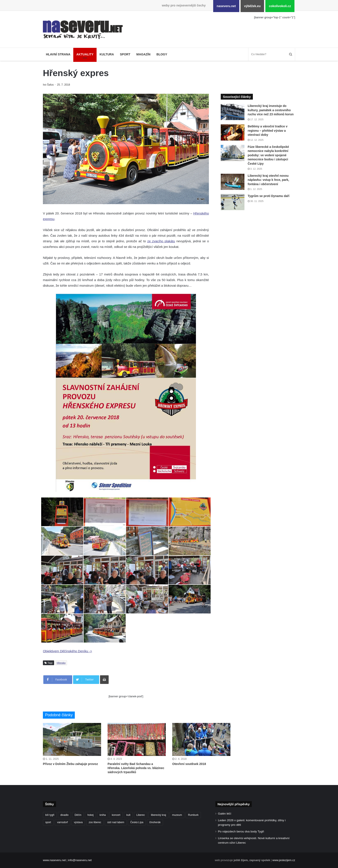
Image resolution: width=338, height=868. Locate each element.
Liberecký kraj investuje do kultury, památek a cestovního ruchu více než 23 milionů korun (271, 110)
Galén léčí (225, 814)
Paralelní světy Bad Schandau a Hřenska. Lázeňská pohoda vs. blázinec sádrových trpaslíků (136, 768)
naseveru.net (226, 6)
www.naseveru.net (54, 860)
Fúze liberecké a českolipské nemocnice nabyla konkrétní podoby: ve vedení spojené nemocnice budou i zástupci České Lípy (268, 155)
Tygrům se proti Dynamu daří (268, 196)
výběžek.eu (252, 6)
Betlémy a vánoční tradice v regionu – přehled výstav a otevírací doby (268, 131)
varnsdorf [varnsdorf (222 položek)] (63, 822)
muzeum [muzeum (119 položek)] (177, 815)
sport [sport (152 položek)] (48, 822)
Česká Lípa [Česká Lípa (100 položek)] (137, 822)
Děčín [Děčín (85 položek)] (78, 815)
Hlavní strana (58, 54)
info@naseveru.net (80, 860)
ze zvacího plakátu (161, 241)
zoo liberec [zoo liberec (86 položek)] (95, 822)
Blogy (162, 54)
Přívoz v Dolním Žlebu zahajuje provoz (70, 764)
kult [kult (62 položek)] (128, 815)
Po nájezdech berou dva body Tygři (241, 831)
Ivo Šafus (49, 85)
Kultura (107, 54)
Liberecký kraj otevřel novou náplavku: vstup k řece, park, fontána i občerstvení (268, 180)
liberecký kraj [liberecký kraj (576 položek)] (158, 815)
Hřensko (61, 663)
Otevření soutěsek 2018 (189, 764)
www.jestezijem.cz (284, 860)
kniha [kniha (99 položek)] (103, 815)
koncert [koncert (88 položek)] (116, 815)
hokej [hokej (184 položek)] (90, 815)
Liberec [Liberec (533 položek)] (141, 815)
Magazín (143, 54)
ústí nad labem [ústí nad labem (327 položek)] (116, 822)
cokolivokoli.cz (280, 6)
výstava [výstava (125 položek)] (78, 822)
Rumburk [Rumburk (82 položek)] (193, 815)
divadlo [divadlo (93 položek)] (64, 815)
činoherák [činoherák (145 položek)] (155, 822)
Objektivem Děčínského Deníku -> (67, 651)
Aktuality (85, 54)
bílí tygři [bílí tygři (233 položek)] (50, 815)
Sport (125, 54)
